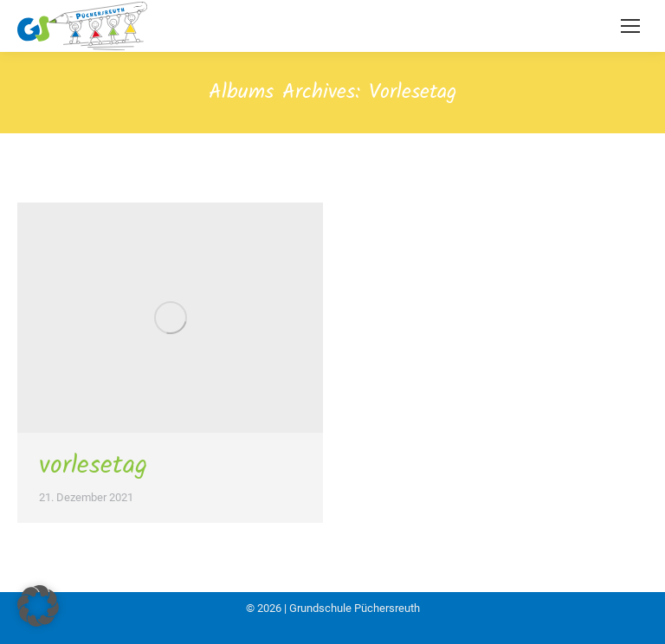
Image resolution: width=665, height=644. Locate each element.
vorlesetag (93, 466)
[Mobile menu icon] (630, 26)
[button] (38, 606)
